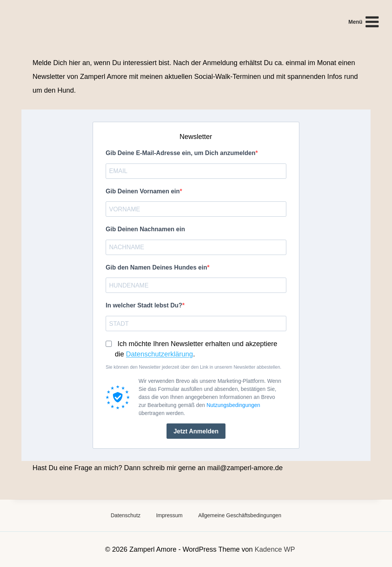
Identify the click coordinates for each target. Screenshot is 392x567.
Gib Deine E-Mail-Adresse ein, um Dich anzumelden (180, 153)
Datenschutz (126, 515)
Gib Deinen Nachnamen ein (145, 229)
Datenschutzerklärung (159, 354)
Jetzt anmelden (196, 431)
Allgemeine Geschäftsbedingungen (240, 515)
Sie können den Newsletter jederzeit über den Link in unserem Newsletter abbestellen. (194, 367)
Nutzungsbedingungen (233, 405)
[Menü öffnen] (364, 22)
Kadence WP (275, 549)
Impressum (169, 515)
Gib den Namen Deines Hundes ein (156, 267)
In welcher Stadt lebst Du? (144, 305)
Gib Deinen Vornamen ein (143, 191)
